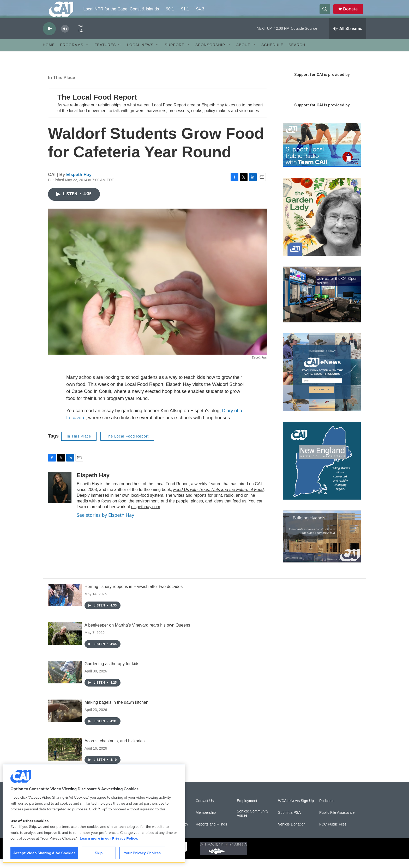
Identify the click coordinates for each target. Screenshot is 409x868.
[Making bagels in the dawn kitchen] (65, 720)
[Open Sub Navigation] (87, 54)
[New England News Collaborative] (322, 470)
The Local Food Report (127, 445)
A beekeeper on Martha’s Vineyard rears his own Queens (137, 634)
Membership (206, 822)
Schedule (272, 54)
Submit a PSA (289, 822)
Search (297, 54)
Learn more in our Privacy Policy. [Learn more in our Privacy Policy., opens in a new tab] (109, 838)
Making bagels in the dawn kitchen (116, 711)
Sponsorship (210, 54)
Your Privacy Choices (142, 853)
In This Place (62, 87)
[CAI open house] (322, 304)
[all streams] (348, 38)
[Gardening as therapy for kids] (65, 681)
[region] (94, 814)
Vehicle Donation (292, 833)
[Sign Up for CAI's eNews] (322, 381)
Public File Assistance (337, 822)
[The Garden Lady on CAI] (322, 226)
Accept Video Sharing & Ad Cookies (44, 853)
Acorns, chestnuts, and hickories (115, 750)
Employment (247, 810)
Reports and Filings (211, 833)
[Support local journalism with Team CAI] (322, 155)
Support (175, 54)
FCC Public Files (333, 833)
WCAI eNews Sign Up (296, 810)
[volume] (65, 38)
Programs (72, 54)
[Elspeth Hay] (60, 497)
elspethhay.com (146, 516)
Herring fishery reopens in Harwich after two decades (134, 596)
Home (49, 54)
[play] (49, 38)
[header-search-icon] (327, 14)
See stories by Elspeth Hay (105, 524)
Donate (353, 14)
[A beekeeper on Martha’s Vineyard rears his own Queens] (65, 643)
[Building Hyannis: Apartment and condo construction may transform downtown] (322, 546)
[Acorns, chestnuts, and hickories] (65, 758)
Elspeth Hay (79, 184)
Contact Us (205, 810)
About (243, 54)
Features (105, 54)
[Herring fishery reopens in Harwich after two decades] (65, 604)
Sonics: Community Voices (253, 823)
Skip (99, 853)
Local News (140, 54)
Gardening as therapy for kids (112, 673)
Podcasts (327, 810)
